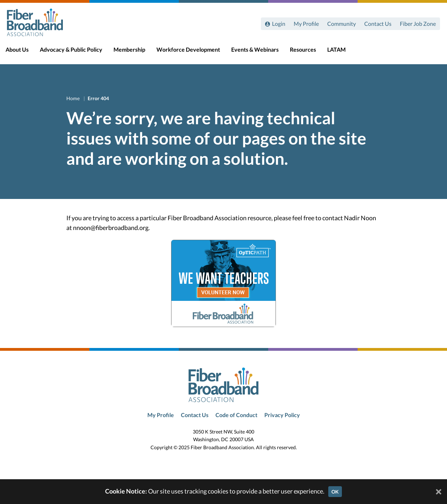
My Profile (306, 24)
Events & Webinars (261, 53)
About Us (23, 53)
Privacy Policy (282, 415)
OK (335, 492)
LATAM (343, 53)
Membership (136, 53)
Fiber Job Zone (418, 24)
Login (279, 24)
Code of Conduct (236, 415)
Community (342, 24)
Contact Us (378, 24)
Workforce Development (195, 53)
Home (74, 98)
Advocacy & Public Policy (77, 53)
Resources (309, 53)
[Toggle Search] (432, 53)
